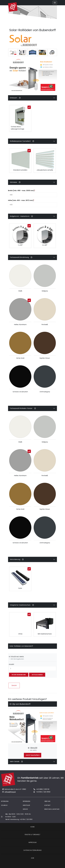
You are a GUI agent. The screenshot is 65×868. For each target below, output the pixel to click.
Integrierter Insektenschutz (22, 606)
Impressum (33, 842)
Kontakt (47, 805)
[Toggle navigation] (55, 3)
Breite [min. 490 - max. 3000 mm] (22, 191)
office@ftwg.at (9, 792)
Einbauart (15, 98)
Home (32, 827)
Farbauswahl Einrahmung (21, 258)
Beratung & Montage (52, 809)
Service (25, 809)
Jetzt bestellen (33, 755)
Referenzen (26, 801)
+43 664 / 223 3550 (42, 792)
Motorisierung (17, 560)
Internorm (5, 801)
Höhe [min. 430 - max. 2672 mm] (21, 200)
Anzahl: (11, 664)
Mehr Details (16, 761)
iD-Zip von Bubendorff (20, 704)
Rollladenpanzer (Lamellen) (22, 142)
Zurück (14, 685)
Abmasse (15, 183)
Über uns (47, 801)
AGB (32, 858)
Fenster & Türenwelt (32, 835)
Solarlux (4, 805)
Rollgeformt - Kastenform (21, 216)
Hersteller (26, 805)
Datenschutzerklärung (33, 850)
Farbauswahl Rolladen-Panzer (23, 409)
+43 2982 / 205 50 (41, 789)
